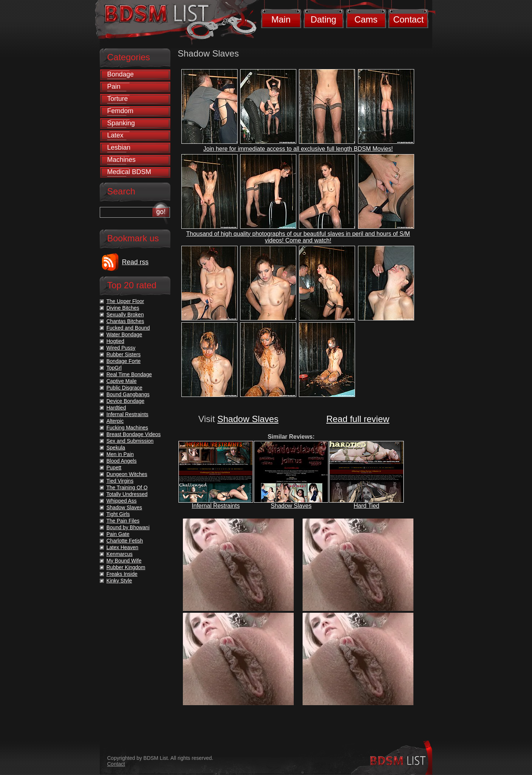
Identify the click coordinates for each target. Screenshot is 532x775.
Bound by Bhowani (128, 527)
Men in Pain (120, 454)
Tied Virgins (120, 481)
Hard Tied (366, 506)
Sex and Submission (130, 441)
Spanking (121, 123)
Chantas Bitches (125, 321)
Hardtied (116, 408)
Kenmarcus (120, 554)
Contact (408, 19)
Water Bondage (124, 334)
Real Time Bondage (129, 374)
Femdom (120, 111)
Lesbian (119, 147)
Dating (323, 19)
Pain (114, 86)
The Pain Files (123, 521)
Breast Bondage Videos (134, 434)
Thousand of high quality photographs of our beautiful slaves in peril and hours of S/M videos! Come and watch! (298, 237)
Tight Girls (118, 514)
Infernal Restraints (216, 506)
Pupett (114, 468)
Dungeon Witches (127, 474)
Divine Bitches (123, 308)
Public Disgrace (124, 388)
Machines (121, 160)
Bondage (120, 74)
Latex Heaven (122, 547)
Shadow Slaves (248, 419)
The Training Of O (127, 487)
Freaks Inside (122, 574)
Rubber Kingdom (126, 567)
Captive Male (122, 381)
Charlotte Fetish (125, 541)
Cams (366, 19)
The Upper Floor (125, 301)
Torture (117, 99)
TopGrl (114, 368)
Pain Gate (118, 534)
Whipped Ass (122, 501)
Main (281, 19)
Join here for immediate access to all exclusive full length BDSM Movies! (298, 149)
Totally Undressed (127, 494)
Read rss (135, 262)
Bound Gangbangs (128, 394)
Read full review (358, 419)
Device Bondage (125, 401)
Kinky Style (119, 581)
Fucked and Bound (128, 328)
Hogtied (115, 341)
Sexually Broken (125, 315)
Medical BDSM (129, 172)
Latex (115, 135)
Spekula (116, 448)
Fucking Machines (127, 428)
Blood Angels (122, 461)
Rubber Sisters (124, 354)
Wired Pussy (121, 348)
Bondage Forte (124, 361)
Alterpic (115, 421)
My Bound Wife (124, 561)
